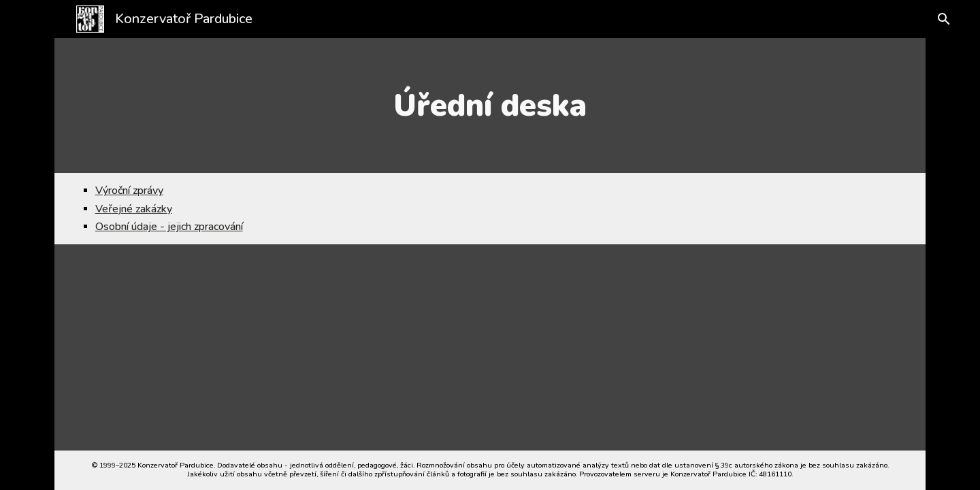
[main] (490, 105)
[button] (941, 19)
